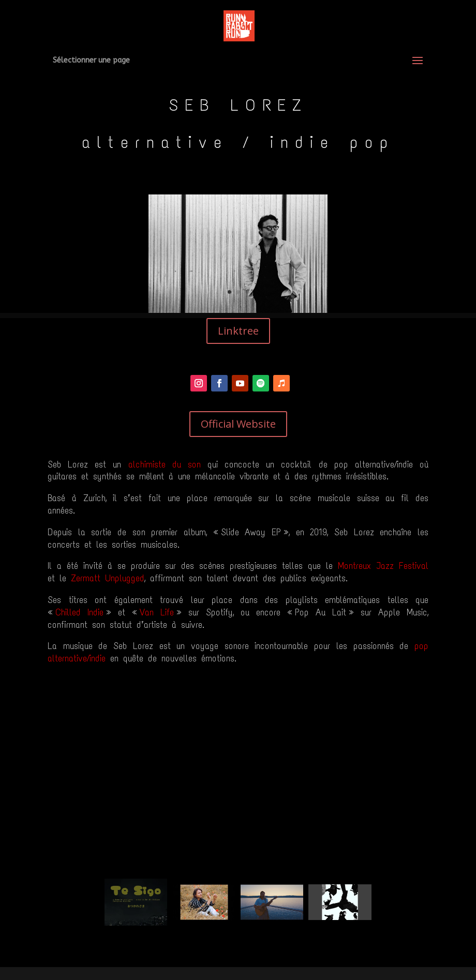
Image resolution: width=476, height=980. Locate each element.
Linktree (238, 331)
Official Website (238, 424)
